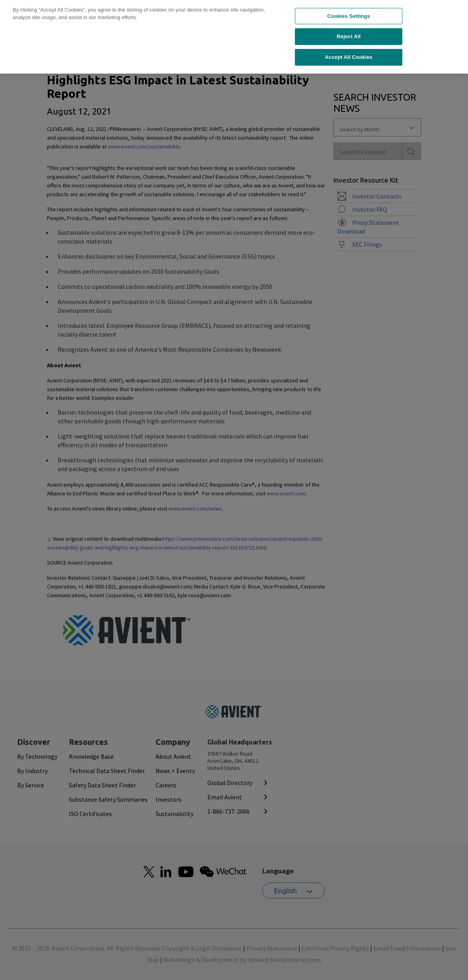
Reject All (349, 21)
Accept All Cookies (349, 42)
